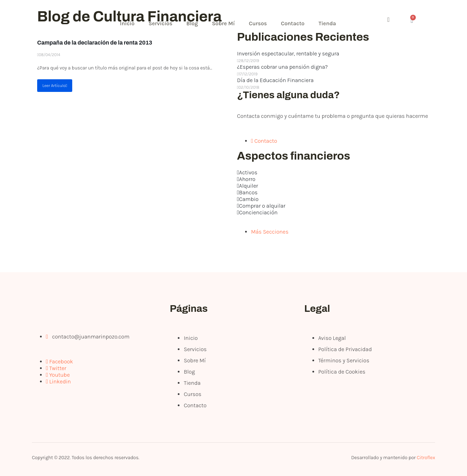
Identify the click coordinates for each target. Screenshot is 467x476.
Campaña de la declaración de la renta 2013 (95, 43)
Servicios (161, 23)
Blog (192, 23)
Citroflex (426, 458)
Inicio (127, 23)
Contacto (293, 23)
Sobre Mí (223, 23)
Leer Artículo (55, 86)
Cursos (258, 23)
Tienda (327, 23)
